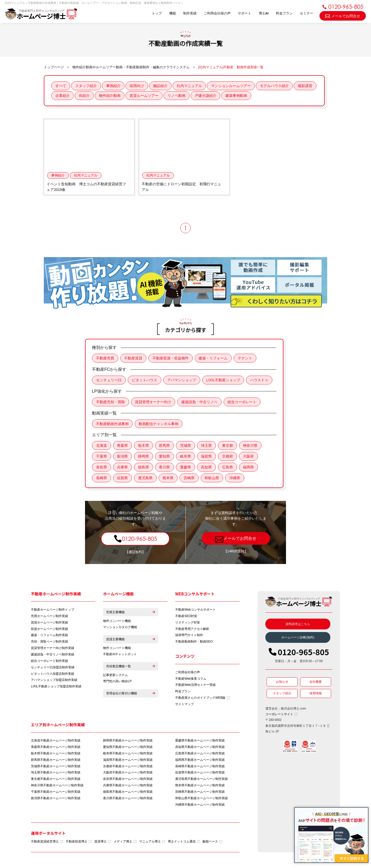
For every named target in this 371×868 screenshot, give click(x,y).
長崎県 (102, 478)
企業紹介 (86, 96)
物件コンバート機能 (117, 621)
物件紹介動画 (134, 96)
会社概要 (316, 682)
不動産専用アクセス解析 (192, 629)
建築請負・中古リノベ (200, 402)
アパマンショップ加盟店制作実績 (54, 681)
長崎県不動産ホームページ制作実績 (200, 767)
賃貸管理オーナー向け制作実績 (53, 649)
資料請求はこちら (298, 625)
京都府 (228, 457)
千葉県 (102, 457)
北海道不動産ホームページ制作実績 (56, 741)
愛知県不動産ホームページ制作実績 (128, 748)
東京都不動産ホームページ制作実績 (56, 780)
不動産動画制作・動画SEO (194, 642)
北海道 (102, 446)
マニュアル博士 (152, 843)
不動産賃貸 (133, 358)
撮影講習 (63, 96)
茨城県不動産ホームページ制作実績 (56, 767)
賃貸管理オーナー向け (153, 402)
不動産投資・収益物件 (171, 358)
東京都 (228, 446)
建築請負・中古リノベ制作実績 (53, 655)
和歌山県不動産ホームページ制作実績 (201, 799)
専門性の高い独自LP (117, 682)
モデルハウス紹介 (275, 86)
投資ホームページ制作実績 (49, 629)
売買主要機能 (131, 613)
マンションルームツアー (232, 86)
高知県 (207, 468)
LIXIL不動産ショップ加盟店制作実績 (56, 687)
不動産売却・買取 (111, 402)
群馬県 (165, 446)
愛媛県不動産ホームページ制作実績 (200, 741)
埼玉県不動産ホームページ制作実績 (56, 774)
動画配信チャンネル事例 (159, 424)
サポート (244, 14)
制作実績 (189, 14)
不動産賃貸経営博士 (47, 843)
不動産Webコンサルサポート (195, 610)
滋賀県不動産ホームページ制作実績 (128, 761)
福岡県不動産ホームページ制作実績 (200, 761)
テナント (246, 358)
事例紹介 (114, 86)
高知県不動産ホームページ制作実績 (200, 748)
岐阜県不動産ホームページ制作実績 (128, 754)
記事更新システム (115, 676)
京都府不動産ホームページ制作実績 (128, 767)
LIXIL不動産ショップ (224, 380)
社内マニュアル (190, 86)
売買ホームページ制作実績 (49, 617)
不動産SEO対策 (186, 617)
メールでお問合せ (343, 16)
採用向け (137, 86)
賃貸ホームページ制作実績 (49, 623)
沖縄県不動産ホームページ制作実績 (200, 806)
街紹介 (108, 96)
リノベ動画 (201, 96)
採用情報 (316, 694)
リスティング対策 (188, 623)
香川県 (165, 468)
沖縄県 (235, 478)
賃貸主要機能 (131, 640)
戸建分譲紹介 (230, 96)
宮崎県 (190, 478)
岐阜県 (186, 457)
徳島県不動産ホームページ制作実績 (128, 793)
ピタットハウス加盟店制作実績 (53, 675)
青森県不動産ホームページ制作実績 (56, 748)
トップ (156, 14)
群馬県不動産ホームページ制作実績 (56, 761)
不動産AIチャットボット (120, 655)
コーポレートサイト (281, 715)
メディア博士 (125, 843)
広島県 (228, 468)
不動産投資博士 (79, 843)
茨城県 (186, 446)
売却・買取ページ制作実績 (49, 642)
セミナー (307, 14)
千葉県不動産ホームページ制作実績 (56, 793)
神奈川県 (251, 446)
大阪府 (249, 457)
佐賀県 (123, 478)
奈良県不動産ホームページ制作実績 (128, 780)
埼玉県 (207, 446)
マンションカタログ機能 (120, 628)
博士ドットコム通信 (184, 843)
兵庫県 (123, 468)
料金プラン (284, 14)
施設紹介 (161, 86)
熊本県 (168, 478)
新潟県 (123, 457)
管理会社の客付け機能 (131, 695)
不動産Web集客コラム (191, 679)
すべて (61, 86)
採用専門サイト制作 (189, 636)
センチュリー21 (109, 380)
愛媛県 (186, 468)
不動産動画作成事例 (112, 424)
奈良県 (102, 468)
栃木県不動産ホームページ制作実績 (56, 754)
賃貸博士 (103, 843)
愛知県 (165, 457)
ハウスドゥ (260, 380)
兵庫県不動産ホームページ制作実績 (128, 787)
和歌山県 (213, 478)
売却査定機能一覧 (131, 667)
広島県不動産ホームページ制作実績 (200, 754)
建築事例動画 (261, 96)
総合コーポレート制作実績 (49, 662)
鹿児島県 (146, 478)
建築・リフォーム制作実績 (49, 636)
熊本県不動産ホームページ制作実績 (200, 787)
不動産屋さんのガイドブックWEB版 (203, 699)
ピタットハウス (145, 380)
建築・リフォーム (214, 358)
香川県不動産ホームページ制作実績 (128, 799)
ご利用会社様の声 (217, 14)
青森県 (123, 446)
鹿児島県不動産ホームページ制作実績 (201, 780)
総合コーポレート (242, 402)
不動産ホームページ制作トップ (53, 610)
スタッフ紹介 (86, 86)
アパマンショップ (182, 380)
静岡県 (144, 457)
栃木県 (144, 446)
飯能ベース (212, 843)
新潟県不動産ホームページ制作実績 (56, 799)
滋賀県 (207, 457)
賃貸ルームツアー (168, 96)
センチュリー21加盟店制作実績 (53, 668)
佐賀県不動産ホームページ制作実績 (200, 774)
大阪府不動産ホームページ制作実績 (128, 774)
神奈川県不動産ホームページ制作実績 (57, 787)
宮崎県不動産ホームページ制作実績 (200, 793)
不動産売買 (105, 358)
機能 (172, 14)
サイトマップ (184, 705)
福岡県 (249, 468)
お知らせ (282, 682)
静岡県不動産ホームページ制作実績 (128, 741)
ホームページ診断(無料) (298, 638)
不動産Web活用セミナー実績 (195, 686)
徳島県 (144, 468)
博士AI (263, 14)
